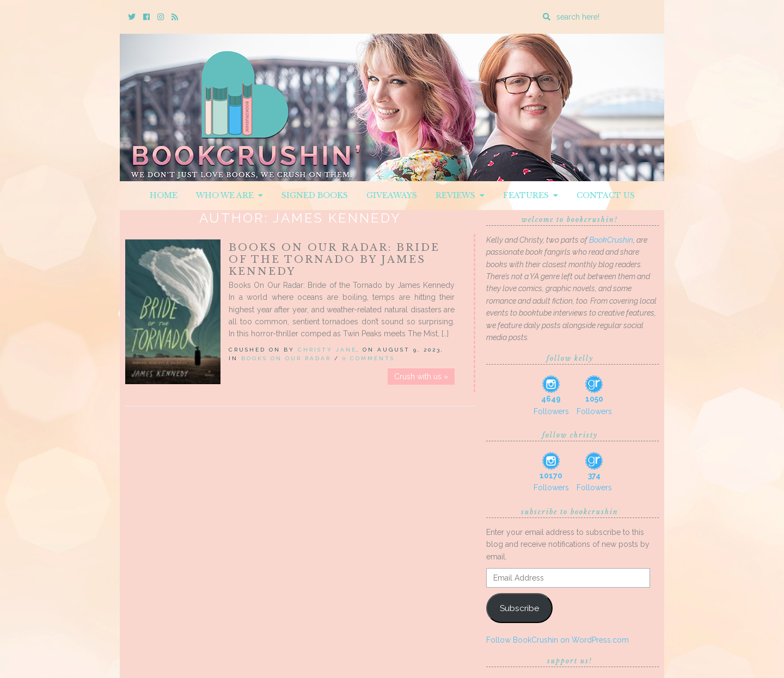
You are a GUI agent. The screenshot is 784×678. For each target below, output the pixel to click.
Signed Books (315, 195)
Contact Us (606, 195)
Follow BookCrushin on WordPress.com (558, 640)
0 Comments (369, 358)
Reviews (460, 195)
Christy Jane (327, 350)
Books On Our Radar (286, 358)
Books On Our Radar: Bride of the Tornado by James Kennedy (334, 260)
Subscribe (519, 608)
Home (164, 195)
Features (531, 195)
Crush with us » (421, 377)
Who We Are (229, 195)
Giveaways (392, 195)
